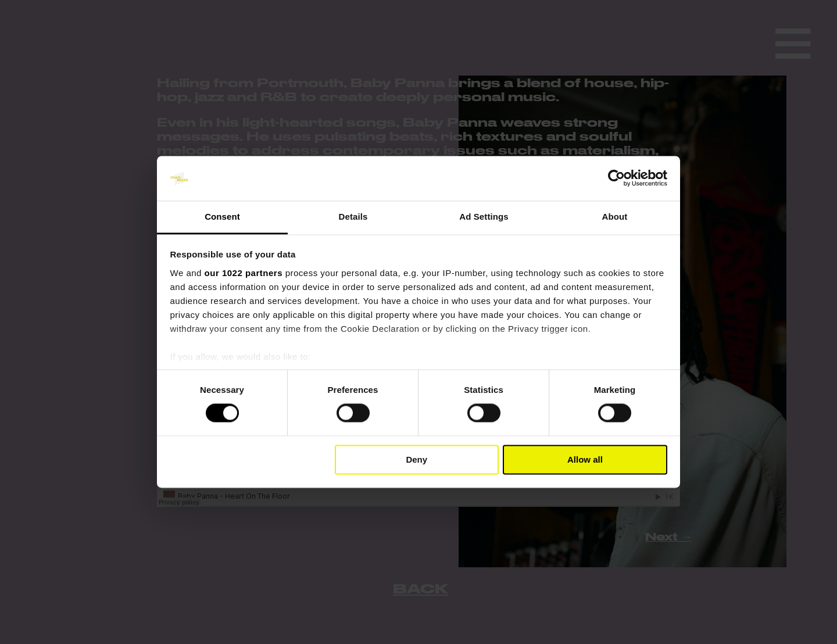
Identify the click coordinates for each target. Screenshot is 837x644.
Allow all (585, 459)
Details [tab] (353, 217)
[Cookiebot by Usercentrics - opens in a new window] (616, 178)
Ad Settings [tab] (484, 217)
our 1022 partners (244, 273)
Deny (416, 459)
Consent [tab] (222, 217)
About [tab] (615, 217)
